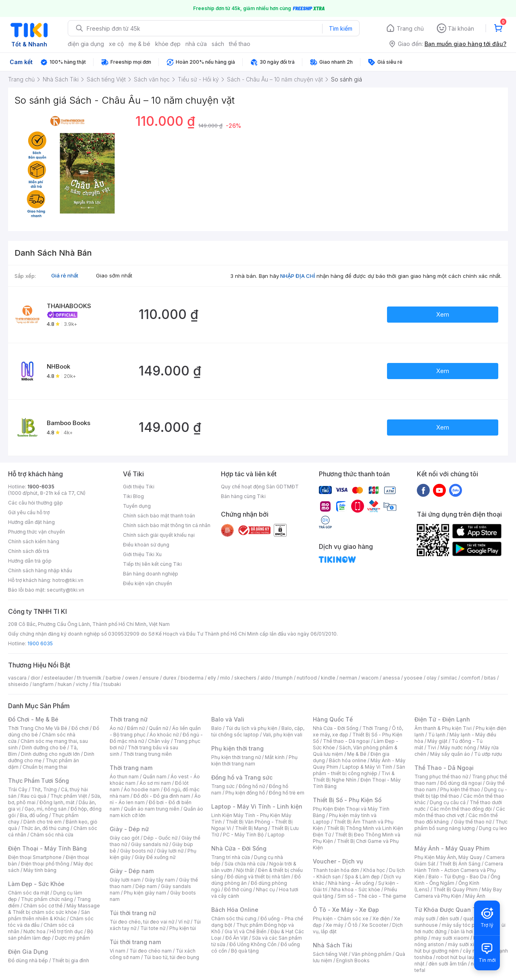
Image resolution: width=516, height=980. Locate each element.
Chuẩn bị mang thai (45, 767)
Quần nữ (158, 728)
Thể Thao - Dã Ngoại (444, 768)
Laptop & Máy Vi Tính (367, 767)
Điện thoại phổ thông (45, 864)
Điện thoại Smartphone (35, 857)
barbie (113, 678)
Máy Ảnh (475, 896)
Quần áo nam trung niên (152, 809)
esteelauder (58, 678)
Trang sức (223, 786)
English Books (353, 960)
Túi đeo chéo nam (151, 951)
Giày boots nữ (136, 851)
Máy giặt (437, 741)
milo (225, 678)
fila (96, 684)
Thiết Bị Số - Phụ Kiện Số (347, 800)
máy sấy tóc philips (465, 925)
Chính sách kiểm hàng (34, 541)
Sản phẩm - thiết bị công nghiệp (359, 770)
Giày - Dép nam (132, 871)
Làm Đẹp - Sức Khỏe (36, 884)
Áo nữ (116, 728)
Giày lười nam (125, 880)
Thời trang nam (131, 768)
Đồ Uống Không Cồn (253, 944)
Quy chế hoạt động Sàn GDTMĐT (260, 487)
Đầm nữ (136, 728)
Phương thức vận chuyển (36, 532)
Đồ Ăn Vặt (237, 938)
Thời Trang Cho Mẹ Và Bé (38, 728)
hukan (65, 684)
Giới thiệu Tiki (139, 487)
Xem (443, 314)
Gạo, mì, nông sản (46, 809)
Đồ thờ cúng (238, 889)
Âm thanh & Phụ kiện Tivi (443, 728)
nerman (348, 678)
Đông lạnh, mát (57, 802)
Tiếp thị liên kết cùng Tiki (152, 564)
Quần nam (155, 777)
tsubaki (112, 684)
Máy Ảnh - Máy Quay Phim (452, 848)
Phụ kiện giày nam (145, 893)
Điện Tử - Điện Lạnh (442, 719)
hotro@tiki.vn (68, 580)
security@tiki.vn (66, 590)
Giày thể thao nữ (473, 822)
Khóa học (374, 870)
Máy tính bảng (40, 870)
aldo (266, 678)
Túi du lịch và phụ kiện (252, 728)
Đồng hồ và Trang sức (242, 777)
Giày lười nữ (170, 851)
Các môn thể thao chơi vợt (460, 812)
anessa (391, 678)
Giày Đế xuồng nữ (155, 857)
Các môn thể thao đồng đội (461, 809)
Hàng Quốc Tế (333, 719)
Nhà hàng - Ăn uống (351, 883)
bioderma (192, 678)
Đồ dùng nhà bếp (28, 960)
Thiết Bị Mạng (251, 828)
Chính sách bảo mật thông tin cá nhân (167, 525)
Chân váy (159, 741)
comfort (471, 678)
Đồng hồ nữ (252, 786)
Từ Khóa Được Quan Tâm (449, 910)
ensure (151, 678)
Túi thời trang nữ (133, 913)
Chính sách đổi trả (29, 551)
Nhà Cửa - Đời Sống (239, 848)
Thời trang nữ (129, 719)
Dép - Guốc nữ (160, 838)
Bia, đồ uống (34, 815)
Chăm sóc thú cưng (234, 918)
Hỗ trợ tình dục (66, 931)
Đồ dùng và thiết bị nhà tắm (259, 877)
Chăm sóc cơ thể (43, 906)
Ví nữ (184, 922)
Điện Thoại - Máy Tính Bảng (47, 848)
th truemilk (89, 678)
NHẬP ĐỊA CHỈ (298, 276)
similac (449, 678)
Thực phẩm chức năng (47, 899)
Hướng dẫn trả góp (30, 561)
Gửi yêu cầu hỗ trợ (29, 512)
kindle (328, 678)
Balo (216, 728)
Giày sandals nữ (150, 844)
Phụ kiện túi (183, 928)
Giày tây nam (160, 880)
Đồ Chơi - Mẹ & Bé (33, 719)
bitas (490, 678)
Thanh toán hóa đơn (336, 870)
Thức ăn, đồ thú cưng (45, 828)
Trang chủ (410, 28)
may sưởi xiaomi (450, 938)
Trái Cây (18, 789)
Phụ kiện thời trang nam (254, 760)
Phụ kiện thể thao (460, 789)
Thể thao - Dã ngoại (346, 741)
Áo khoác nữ (164, 735)
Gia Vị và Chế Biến (246, 931)
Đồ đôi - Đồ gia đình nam (162, 796)
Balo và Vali (228, 719)
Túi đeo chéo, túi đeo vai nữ (142, 922)
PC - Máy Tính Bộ (243, 835)
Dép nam (146, 886)
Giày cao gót (125, 838)
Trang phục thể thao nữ (441, 777)
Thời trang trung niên (148, 754)
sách (218, 44)
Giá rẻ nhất (65, 275)
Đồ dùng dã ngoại (461, 783)
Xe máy (335, 925)
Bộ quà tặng (245, 951)
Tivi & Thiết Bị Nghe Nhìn (354, 777)
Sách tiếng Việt (330, 954)
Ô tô (353, 925)
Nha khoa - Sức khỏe (356, 889)
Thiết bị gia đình (71, 960)
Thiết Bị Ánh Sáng (460, 864)
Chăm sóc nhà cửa (52, 835)
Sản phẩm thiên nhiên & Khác (49, 915)
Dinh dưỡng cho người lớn (50, 754)
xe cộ (116, 44)
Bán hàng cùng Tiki (243, 496)
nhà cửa (196, 44)
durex (170, 678)
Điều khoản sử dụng (146, 545)
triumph (284, 678)
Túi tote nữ (153, 928)
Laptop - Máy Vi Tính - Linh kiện (257, 806)
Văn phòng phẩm (371, 954)
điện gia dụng (86, 44)
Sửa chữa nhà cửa (245, 864)
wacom (370, 678)
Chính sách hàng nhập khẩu (40, 570)
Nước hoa (34, 931)
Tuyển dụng (137, 506)
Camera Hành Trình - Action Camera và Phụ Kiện (459, 870)
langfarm (43, 684)
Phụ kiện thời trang (237, 748)
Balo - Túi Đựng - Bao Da (458, 877)
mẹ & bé (139, 44)
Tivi (432, 748)
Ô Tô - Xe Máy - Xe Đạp (346, 910)
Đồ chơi (80, 728)
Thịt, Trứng (44, 789)
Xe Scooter (375, 925)
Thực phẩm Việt (69, 796)
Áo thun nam (124, 777)
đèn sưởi (449, 918)
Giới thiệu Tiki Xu (142, 554)
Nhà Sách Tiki (333, 945)
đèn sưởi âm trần (448, 964)
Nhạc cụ (265, 889)
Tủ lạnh (437, 735)
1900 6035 (40, 643)
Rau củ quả (33, 796)
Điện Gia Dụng (28, 952)
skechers (245, 678)
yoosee (413, 678)
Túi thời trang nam (135, 942)
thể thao (240, 44)
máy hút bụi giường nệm (457, 948)
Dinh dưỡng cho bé (44, 748)
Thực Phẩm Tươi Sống (38, 781)
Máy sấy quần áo (450, 754)
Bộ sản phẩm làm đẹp (51, 935)
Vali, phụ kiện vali (283, 735)
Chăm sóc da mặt (29, 893)
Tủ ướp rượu (488, 754)
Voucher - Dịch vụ (338, 861)
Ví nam (118, 951)
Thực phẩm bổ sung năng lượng (461, 825)
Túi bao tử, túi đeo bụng (172, 957)
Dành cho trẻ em (43, 822)
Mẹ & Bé (357, 754)
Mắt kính (275, 757)
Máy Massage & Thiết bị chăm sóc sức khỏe (54, 909)
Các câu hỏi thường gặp (35, 503)
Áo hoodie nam (142, 789)
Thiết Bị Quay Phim (456, 889)
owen (132, 678)
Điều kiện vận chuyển (148, 583)
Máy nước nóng (458, 748)
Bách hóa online (348, 760)
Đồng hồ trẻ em (287, 793)
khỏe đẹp (168, 44)
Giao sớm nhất (114, 275)
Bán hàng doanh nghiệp (151, 574)
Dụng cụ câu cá (448, 802)
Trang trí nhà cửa (231, 857)
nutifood (307, 678)
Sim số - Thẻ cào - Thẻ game (372, 896)
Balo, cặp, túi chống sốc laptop (258, 731)
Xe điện (381, 918)
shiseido (18, 684)
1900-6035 (41, 487)
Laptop (276, 835)
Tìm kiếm (341, 28)
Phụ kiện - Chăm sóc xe (341, 918)
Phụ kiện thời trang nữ (236, 757)
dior (35, 678)
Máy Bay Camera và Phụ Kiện (458, 893)
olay (432, 678)
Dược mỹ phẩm (72, 938)
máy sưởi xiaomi (467, 944)
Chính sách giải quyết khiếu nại (159, 535)
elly (212, 678)
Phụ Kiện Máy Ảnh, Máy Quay (448, 857)
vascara (17, 678)
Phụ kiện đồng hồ (245, 793)
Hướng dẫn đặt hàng (31, 522)
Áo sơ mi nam (155, 783)
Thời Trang (375, 728)
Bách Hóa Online (235, 910)
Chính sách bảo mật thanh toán (159, 516)
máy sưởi (425, 918)
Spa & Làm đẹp (362, 877)
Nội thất (245, 870)
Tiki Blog (133, 496)
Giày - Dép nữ (129, 829)
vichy (82, 684)
